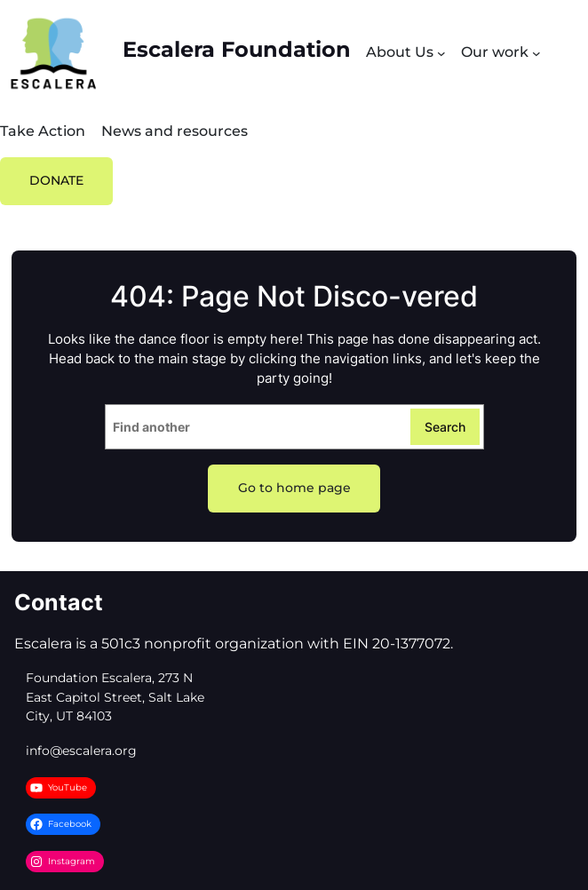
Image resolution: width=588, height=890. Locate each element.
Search (445, 427)
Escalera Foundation (237, 49)
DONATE (56, 180)
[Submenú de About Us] (441, 53)
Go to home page (294, 488)
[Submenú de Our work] (536, 53)
